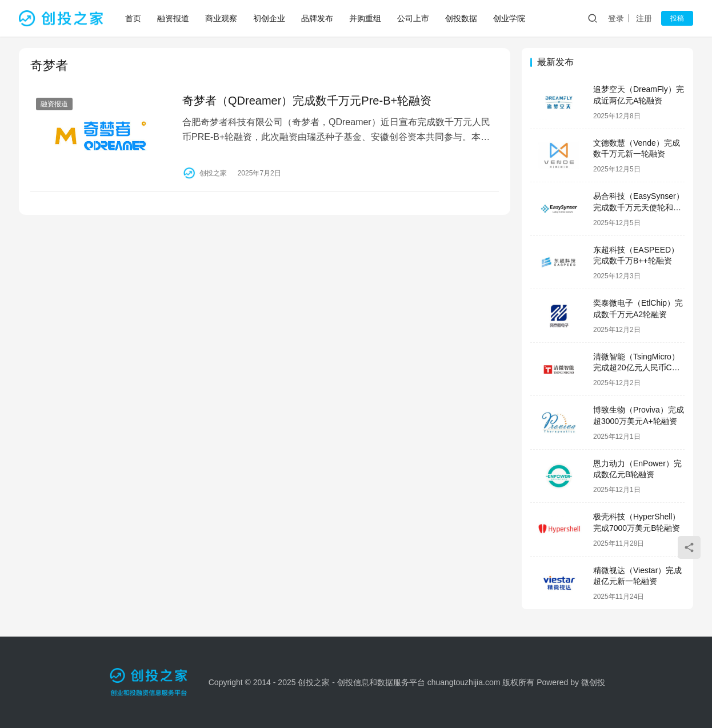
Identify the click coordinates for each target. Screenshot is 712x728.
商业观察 (221, 18)
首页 (133, 18)
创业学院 (509, 18)
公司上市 (413, 18)
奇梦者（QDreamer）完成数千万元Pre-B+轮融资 (307, 101)
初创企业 (269, 18)
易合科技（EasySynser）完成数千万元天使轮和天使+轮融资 (639, 207)
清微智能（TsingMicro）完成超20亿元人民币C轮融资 (637, 368)
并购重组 (365, 18)
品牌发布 (317, 18)
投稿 (677, 18)
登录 (616, 18)
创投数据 (461, 18)
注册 (644, 18)
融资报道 (173, 18)
